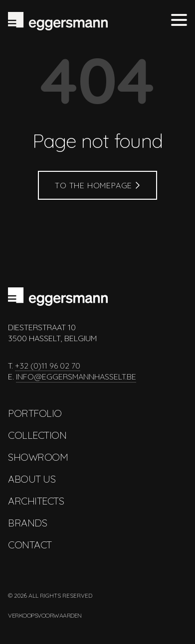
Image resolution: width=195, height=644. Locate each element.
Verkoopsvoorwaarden (45, 615)
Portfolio (35, 413)
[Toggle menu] (179, 21)
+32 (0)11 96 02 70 (48, 366)
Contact (30, 545)
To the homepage (97, 185)
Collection (37, 435)
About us (32, 479)
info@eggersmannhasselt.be (76, 377)
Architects (36, 501)
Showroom (38, 457)
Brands (27, 523)
